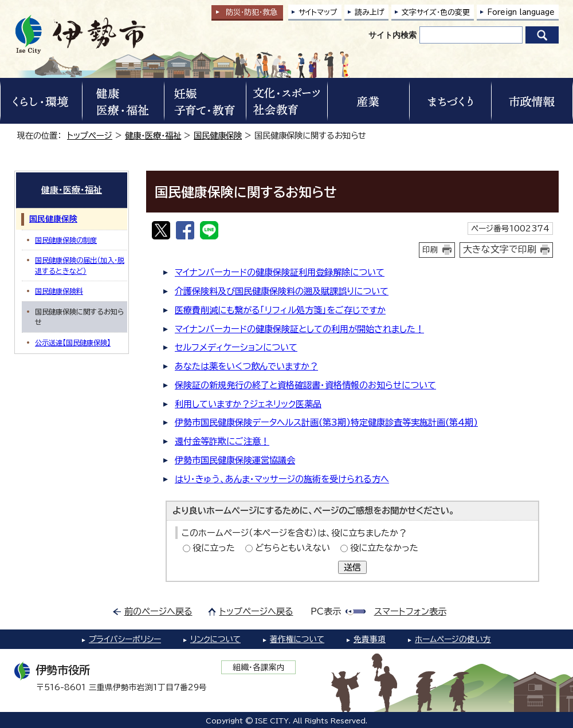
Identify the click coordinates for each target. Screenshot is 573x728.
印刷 (430, 250)
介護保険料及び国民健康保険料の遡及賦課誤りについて (282, 291)
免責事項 (370, 639)
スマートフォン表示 (410, 611)
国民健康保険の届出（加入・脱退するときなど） (80, 265)
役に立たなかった (384, 548)
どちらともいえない (293, 548)
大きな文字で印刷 (500, 249)
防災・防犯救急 (252, 12)
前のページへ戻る (158, 611)
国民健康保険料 (59, 291)
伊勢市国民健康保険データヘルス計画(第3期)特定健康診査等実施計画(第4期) (326, 422)
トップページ (90, 135)
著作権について (297, 639)
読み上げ (370, 12)
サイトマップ (318, 12)
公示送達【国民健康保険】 (73, 343)
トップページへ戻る (256, 611)
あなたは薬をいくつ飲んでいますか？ (246, 366)
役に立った (214, 548)
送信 (352, 567)
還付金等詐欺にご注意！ (222, 441)
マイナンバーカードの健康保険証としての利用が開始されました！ (299, 329)
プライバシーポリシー (125, 639)
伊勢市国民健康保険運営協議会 (235, 460)
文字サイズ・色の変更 (436, 12)
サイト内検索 (393, 35)
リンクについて (215, 639)
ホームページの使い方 (453, 639)
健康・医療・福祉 (153, 135)
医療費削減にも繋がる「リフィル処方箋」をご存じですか (280, 310)
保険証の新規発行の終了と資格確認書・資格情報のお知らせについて (305, 385)
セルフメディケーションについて (236, 347)
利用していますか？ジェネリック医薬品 (248, 404)
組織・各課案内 (259, 667)
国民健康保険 (218, 135)
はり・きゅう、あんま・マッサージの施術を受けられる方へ (282, 479)
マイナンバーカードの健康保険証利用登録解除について (280, 272)
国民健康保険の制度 (66, 240)
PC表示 (326, 611)
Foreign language (521, 12)
